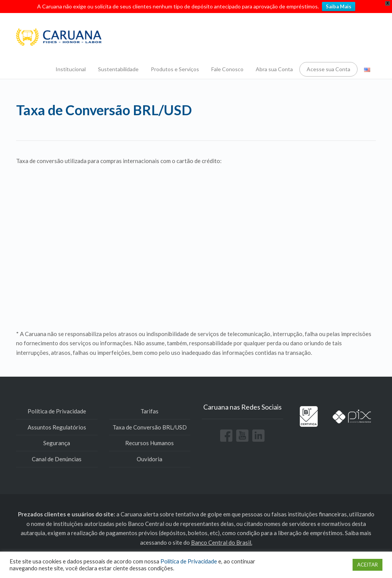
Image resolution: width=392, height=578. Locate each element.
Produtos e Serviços (175, 69)
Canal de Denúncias (57, 459)
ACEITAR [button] (367, 565)
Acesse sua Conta (328, 69)
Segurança (57, 443)
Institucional (71, 69)
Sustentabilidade (118, 69)
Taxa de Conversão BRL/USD (150, 427)
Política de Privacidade (57, 411)
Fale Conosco (227, 69)
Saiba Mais (339, 7)
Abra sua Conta (274, 69)
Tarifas (149, 411)
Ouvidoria (149, 459)
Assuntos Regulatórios (57, 427)
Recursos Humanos (149, 443)
